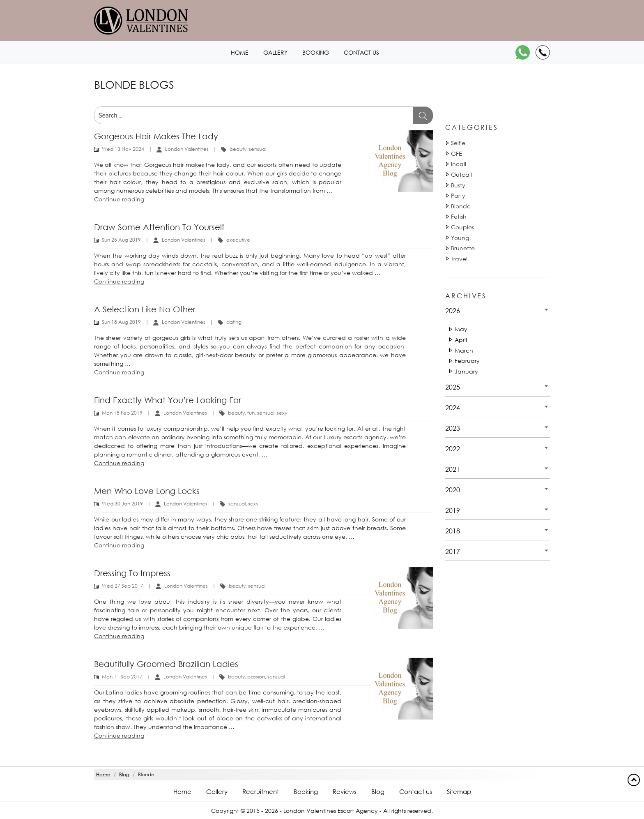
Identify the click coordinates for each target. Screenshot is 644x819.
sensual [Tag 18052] (266, 413)
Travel (459, 259)
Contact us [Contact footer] (416, 791)
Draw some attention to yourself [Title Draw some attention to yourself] (159, 227)
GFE (457, 153)
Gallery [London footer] (217, 791)
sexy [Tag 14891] (253, 504)
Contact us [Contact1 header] (361, 52)
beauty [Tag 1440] (238, 149)
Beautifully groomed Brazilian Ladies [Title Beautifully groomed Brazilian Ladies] (166, 664)
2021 (453, 469)
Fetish (459, 216)
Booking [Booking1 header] (316, 52)
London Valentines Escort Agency (331, 811)
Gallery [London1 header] (275, 52)
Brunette (463, 248)
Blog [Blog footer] (378, 791)
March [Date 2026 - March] (464, 350)
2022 (453, 449)
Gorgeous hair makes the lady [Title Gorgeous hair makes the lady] (156, 136)
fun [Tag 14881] (251, 413)
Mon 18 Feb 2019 (122, 413)
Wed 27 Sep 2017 (123, 586)
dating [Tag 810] (234, 322)
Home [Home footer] (182, 791)
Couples (462, 227)
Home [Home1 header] (240, 52)
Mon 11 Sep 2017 (122, 677)
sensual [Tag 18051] (258, 149)
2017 (453, 551)
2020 (453, 490)
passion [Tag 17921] (256, 677)
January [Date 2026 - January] (466, 371)
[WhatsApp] (523, 52)
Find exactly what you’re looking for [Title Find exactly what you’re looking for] (168, 400)
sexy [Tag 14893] (282, 413)
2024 (453, 407)
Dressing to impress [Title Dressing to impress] (132, 573)
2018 (453, 531)
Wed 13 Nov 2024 (123, 149)
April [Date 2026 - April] (461, 340)
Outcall (461, 174)
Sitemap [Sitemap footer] (459, 791)
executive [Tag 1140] (238, 240)
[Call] (543, 52)
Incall (459, 164)
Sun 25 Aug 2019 (121, 240)
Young (460, 238)
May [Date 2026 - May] (461, 329)
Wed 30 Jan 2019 (122, 504)
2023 (453, 428)
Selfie (458, 143)
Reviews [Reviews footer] (345, 791)
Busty (458, 185)
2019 (453, 510)
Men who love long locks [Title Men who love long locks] (147, 491)
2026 (453, 310)
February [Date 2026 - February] (467, 361)
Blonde (461, 206)
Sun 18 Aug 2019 (121, 322)
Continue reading (119, 199)
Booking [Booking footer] (306, 791)
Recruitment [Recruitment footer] (261, 791)
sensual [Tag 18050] (237, 504)
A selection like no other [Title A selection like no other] (145, 309)
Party (458, 195)
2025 (453, 387)
